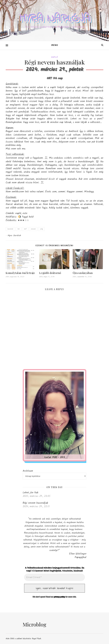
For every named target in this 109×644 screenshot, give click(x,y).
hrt (19, 229)
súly (41, 229)
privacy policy (59, 597)
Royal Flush (36, 639)
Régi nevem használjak (35, 503)
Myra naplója (54, 18)
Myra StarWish (14, 236)
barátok (10, 229)
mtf (25, 229)
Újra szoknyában (83, 273)
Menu (55, 45)
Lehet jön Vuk (31, 493)
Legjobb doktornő (50, 273)
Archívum (28, 471)
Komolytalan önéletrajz (20, 273)
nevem (33, 229)
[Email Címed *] (54, 577)
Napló (54, 57)
